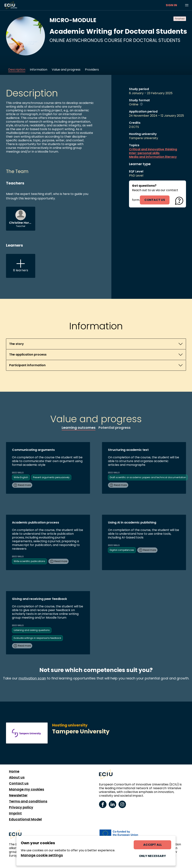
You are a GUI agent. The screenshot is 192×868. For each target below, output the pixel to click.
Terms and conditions (28, 801)
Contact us (19, 783)
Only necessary (152, 856)
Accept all (153, 845)
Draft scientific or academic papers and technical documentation (148, 477)
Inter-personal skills (144, 153)
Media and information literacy (153, 157)
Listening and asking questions (32, 630)
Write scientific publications (29, 561)
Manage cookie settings (42, 855)
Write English (21, 477)
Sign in (171, 5)
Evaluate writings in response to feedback (37, 638)
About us (17, 777)
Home (14, 771)
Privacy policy (21, 807)
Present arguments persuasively (51, 477)
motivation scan (32, 678)
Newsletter (18, 795)
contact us (155, 200)
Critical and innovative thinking (153, 149)
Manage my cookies (27, 789)
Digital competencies (122, 550)
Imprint (15, 813)
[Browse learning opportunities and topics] (187, 5)
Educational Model (25, 819)
